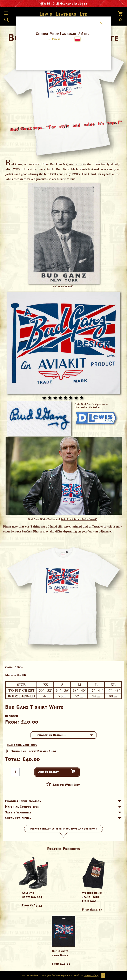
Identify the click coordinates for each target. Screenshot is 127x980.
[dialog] (63, 490)
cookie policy (91, 975)
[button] (54, 40)
